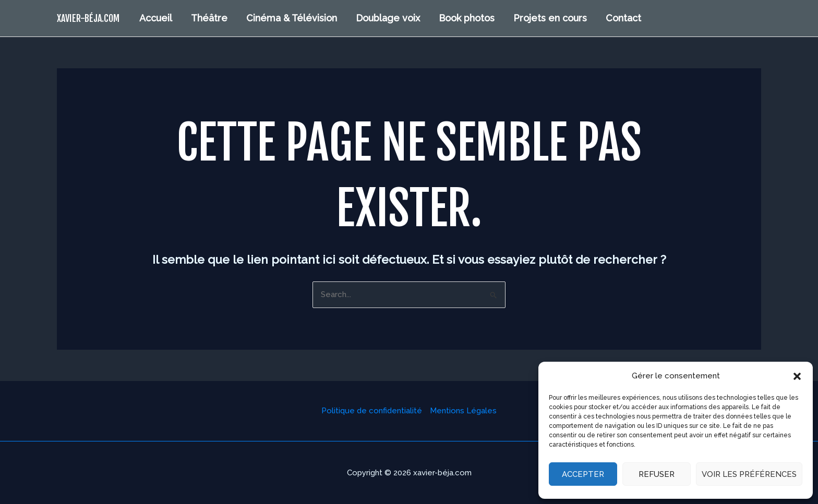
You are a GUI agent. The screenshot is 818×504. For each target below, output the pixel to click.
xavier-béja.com (88, 18)
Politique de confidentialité (372, 411)
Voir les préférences (749, 474)
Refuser (657, 474)
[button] (797, 376)
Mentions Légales (463, 411)
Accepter (583, 474)
